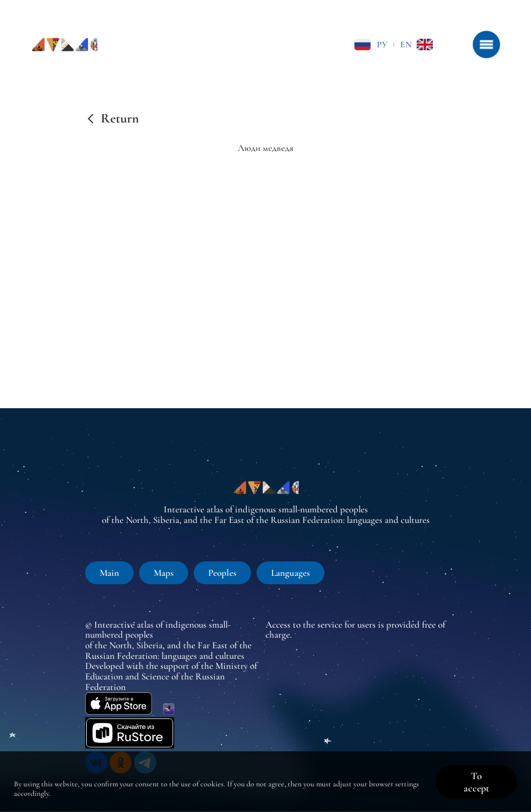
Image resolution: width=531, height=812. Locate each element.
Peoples (222, 573)
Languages (291, 573)
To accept (476, 782)
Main (109, 573)
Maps (164, 573)
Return (120, 119)
